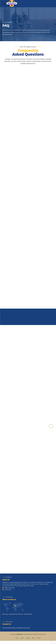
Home (9, 22)
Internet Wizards (42, 638)
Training (28, 641)
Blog (33, 641)
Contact (39, 641)
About (22, 641)
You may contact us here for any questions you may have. (16, 631)
